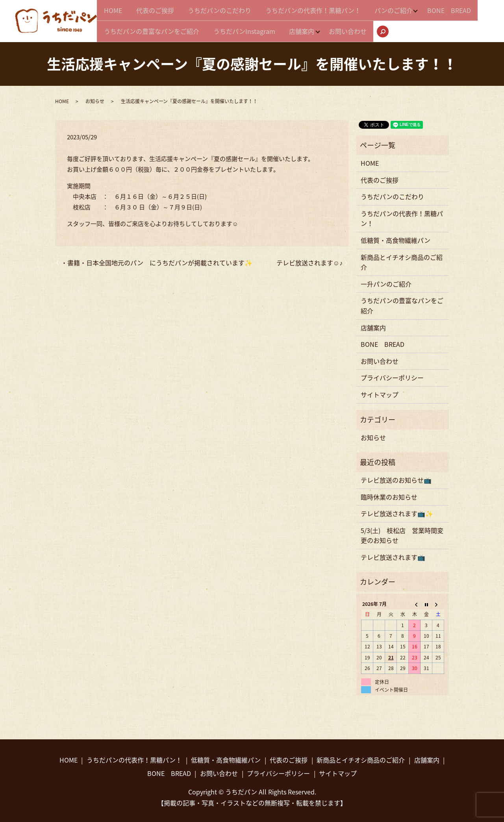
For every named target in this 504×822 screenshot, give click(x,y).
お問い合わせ (429, 26)
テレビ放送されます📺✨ (397, 511)
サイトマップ (380, 392)
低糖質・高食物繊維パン (396, 238)
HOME (115, 12)
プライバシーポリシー (392, 375)
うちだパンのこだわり (232, 12)
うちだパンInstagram (314, 26)
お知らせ (95, 99)
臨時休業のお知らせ (389, 494)
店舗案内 (376, 26)
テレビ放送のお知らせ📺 (396, 477)
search (471, 28)
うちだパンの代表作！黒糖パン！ (330, 12)
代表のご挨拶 (162, 12)
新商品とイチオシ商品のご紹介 (402, 259)
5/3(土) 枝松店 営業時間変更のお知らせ (402, 533)
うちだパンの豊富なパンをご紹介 (217, 26)
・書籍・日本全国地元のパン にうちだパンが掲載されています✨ (157, 260)
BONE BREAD (128, 26)
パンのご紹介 (416, 12)
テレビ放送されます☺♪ (309, 260)
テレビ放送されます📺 (393, 554)
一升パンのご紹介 (386, 281)
